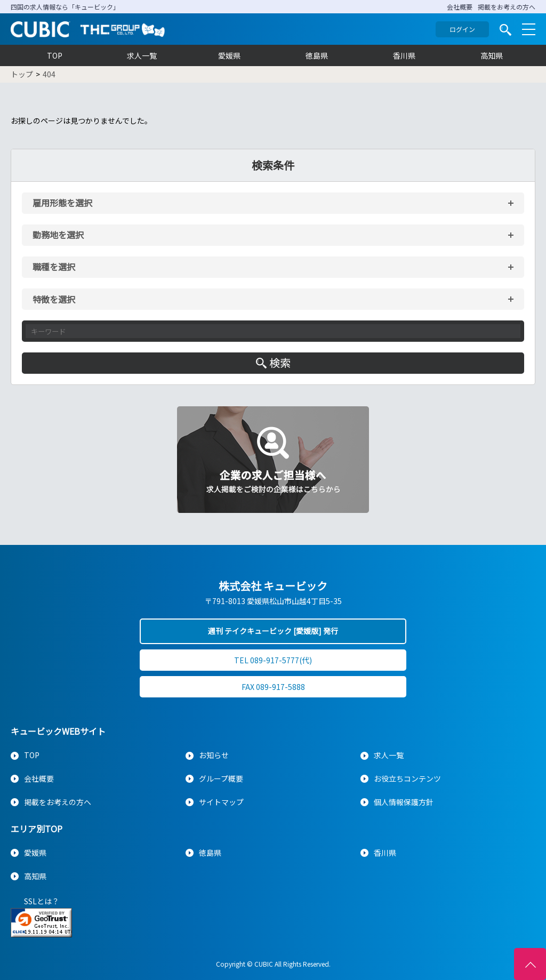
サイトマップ (221, 802)
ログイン (462, 29)
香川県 (404, 55)
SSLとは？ (42, 901)
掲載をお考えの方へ (507, 7)
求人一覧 (142, 55)
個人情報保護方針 (404, 802)
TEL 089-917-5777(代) (273, 660)
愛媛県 (229, 55)
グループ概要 (221, 778)
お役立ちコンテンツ (407, 778)
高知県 (492, 55)
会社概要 (460, 7)
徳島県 (317, 55)
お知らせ (214, 755)
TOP (55, 55)
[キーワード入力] (273, 331)
